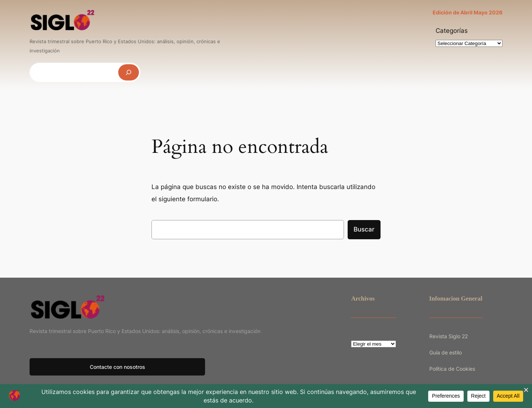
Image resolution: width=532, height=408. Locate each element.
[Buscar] (129, 72)
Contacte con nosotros (117, 367)
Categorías (452, 31)
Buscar (364, 229)
